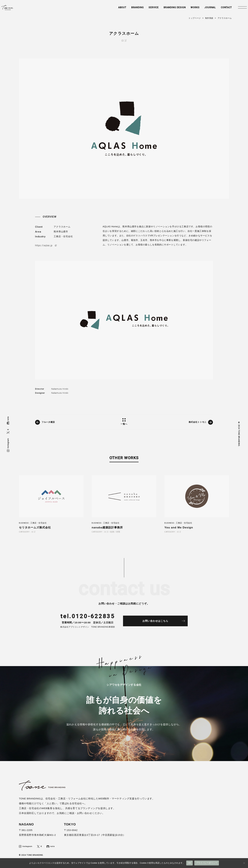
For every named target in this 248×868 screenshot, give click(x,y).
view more (119, 745)
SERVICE (144, 9)
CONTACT (220, 9)
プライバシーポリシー (207, 863)
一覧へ (124, 424)
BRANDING (127, 9)
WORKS (187, 9)
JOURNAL (203, 9)
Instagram (8, 445)
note (8, 420)
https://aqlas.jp (44, 245)
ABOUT (111, 9)
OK (189, 863)
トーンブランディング (18, 9)
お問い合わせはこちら (160, 622)
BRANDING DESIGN (166, 9)
